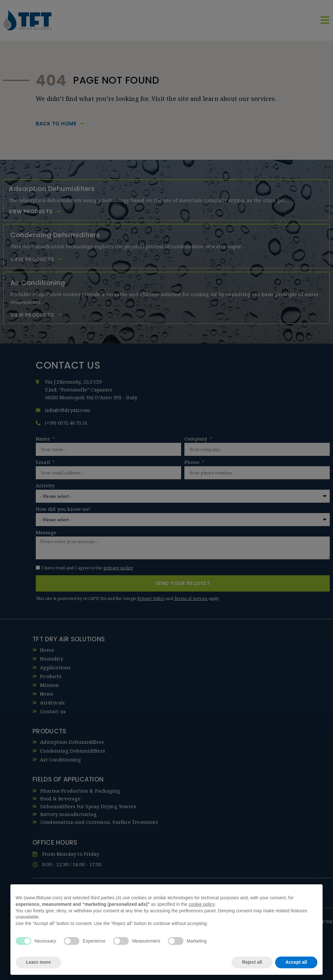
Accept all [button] (296, 962)
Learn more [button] (38, 962)
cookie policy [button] (201, 904)
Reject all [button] (252, 962)
